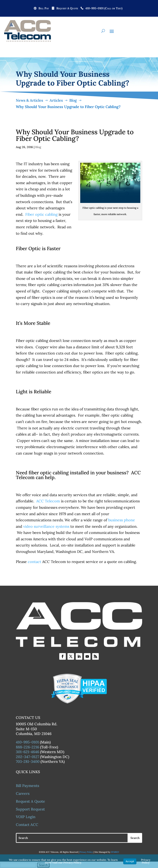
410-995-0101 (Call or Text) (104, 8)
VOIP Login (26, 817)
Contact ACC (27, 825)
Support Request (30, 809)
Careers (23, 793)
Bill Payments (27, 786)
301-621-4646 (27, 752)
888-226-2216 (27, 747)
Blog (38, 147)
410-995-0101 (27, 742)
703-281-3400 (28, 761)
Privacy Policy (86, 852)
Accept (130, 861)
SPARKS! (115, 852)
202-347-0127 (27, 757)
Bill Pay (44, 8)
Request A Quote (67, 8)
